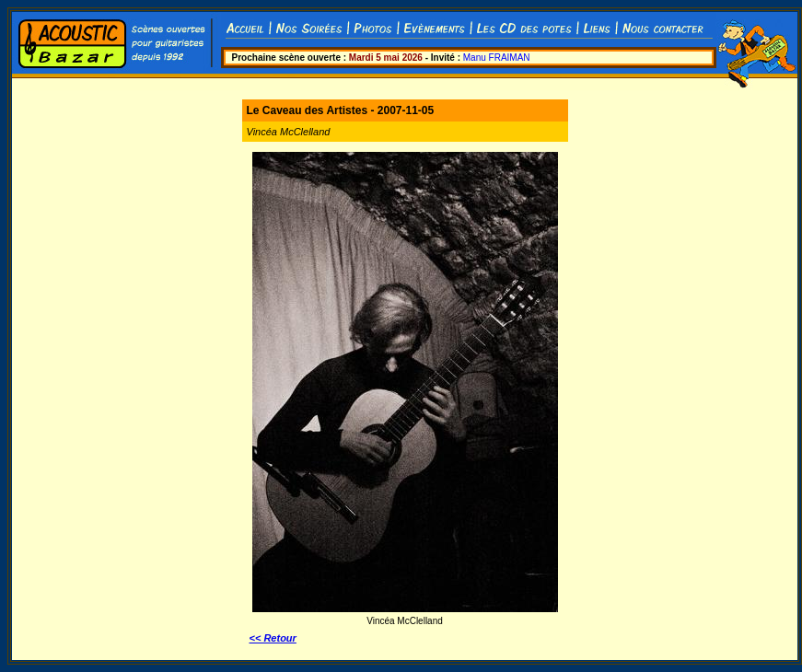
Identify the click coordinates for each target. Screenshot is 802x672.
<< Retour (273, 638)
